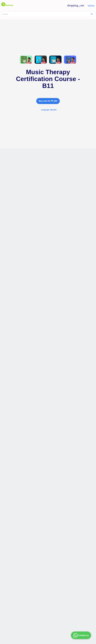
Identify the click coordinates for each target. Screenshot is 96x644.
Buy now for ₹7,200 (48, 101)
